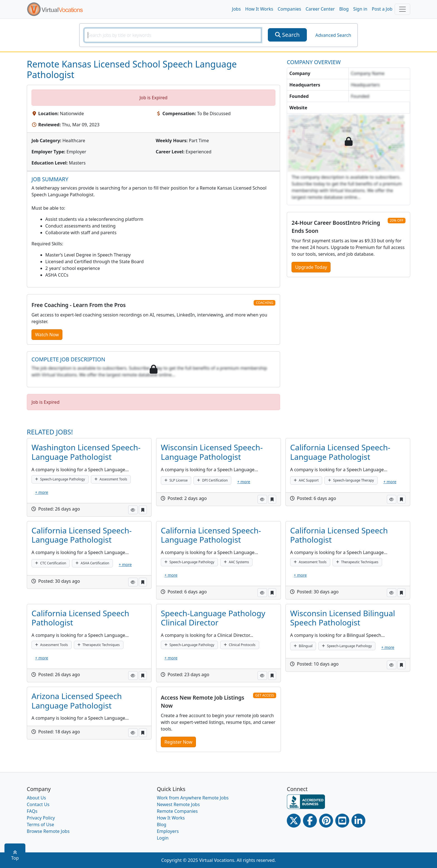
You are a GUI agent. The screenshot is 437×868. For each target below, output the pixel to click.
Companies (289, 9)
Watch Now (47, 335)
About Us (36, 798)
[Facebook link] (310, 821)
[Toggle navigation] (402, 9)
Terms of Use (40, 825)
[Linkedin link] (358, 821)
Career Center (320, 9)
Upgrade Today (311, 267)
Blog (344, 9)
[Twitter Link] (294, 821)
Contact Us (38, 804)
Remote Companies (177, 811)
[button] (133, 510)
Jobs (236, 9)
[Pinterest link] (326, 821)
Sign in (360, 9)
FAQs (32, 811)
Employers (168, 831)
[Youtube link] (342, 821)
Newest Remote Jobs (178, 804)
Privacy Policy (41, 818)
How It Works (259, 9)
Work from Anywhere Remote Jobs (193, 798)
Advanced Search (333, 35)
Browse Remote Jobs (48, 831)
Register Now (178, 742)
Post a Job (382, 9)
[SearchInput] (173, 35)
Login (163, 838)
